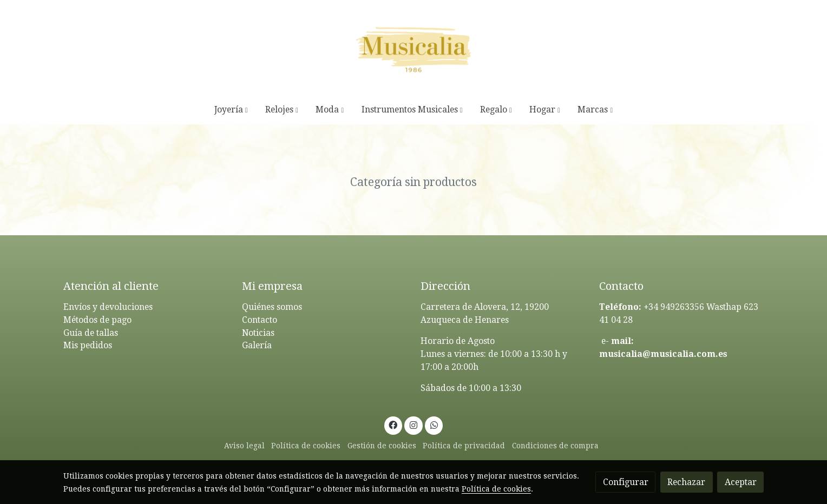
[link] (413, 47)
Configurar (626, 482)
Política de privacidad (464, 446)
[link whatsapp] (434, 425)
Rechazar (686, 482)
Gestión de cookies (382, 446)
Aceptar (741, 482)
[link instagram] (414, 425)
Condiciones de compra (555, 446)
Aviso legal (244, 446)
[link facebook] (393, 425)
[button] (231, 110)
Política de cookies (306, 446)
